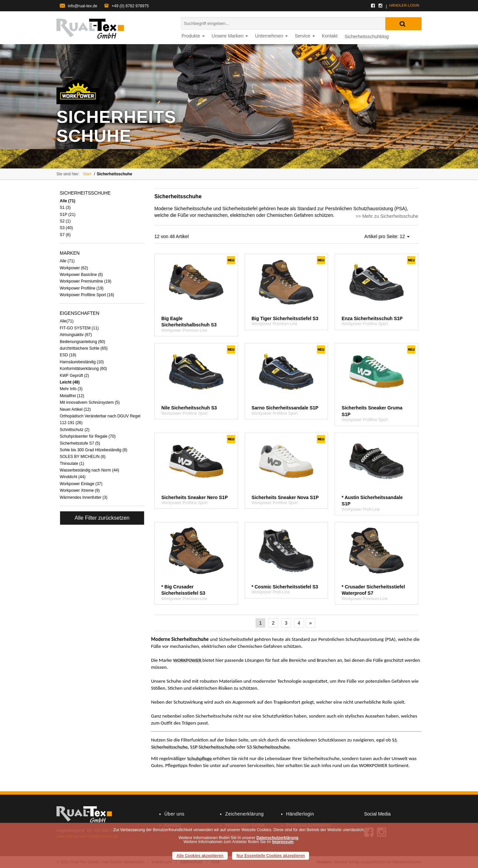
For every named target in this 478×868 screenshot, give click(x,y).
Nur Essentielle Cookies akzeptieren (271, 856)
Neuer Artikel (75, 409)
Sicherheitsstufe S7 (80, 443)
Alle (68, 201)
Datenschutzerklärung (278, 838)
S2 (65, 221)
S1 (65, 208)
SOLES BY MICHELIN (83, 457)
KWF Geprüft (74, 376)
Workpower (74, 268)
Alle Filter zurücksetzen (102, 518)
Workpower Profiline (82, 288)
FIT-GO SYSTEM (79, 328)
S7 (65, 235)
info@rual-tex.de (79, 6)
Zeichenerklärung (244, 814)
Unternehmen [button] (271, 36)
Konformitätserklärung (83, 369)
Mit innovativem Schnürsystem (90, 402)
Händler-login (404, 5)
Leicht (70, 382)
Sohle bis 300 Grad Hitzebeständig (93, 450)
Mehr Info (71, 389)
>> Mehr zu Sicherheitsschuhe (387, 216)
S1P (68, 215)
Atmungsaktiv (76, 335)
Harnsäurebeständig (82, 362)
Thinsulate (72, 464)
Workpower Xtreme (80, 490)
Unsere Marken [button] (230, 36)
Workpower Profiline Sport (87, 295)
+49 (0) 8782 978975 (126, 6)
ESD (68, 355)
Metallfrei (72, 396)
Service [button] (305, 36)
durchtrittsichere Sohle (84, 348)
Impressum (283, 842)
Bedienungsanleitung (82, 342)
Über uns (174, 814)
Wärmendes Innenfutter (83, 497)
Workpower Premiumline (85, 281)
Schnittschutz (75, 430)
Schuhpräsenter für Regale (88, 436)
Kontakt (330, 36)
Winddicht (73, 477)
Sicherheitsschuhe (114, 174)
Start (87, 174)
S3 (66, 228)
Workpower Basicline (81, 275)
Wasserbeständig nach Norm (89, 470)
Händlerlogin (300, 814)
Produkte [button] (193, 36)
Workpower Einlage (81, 484)
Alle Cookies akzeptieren (200, 856)
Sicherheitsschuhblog (367, 37)
